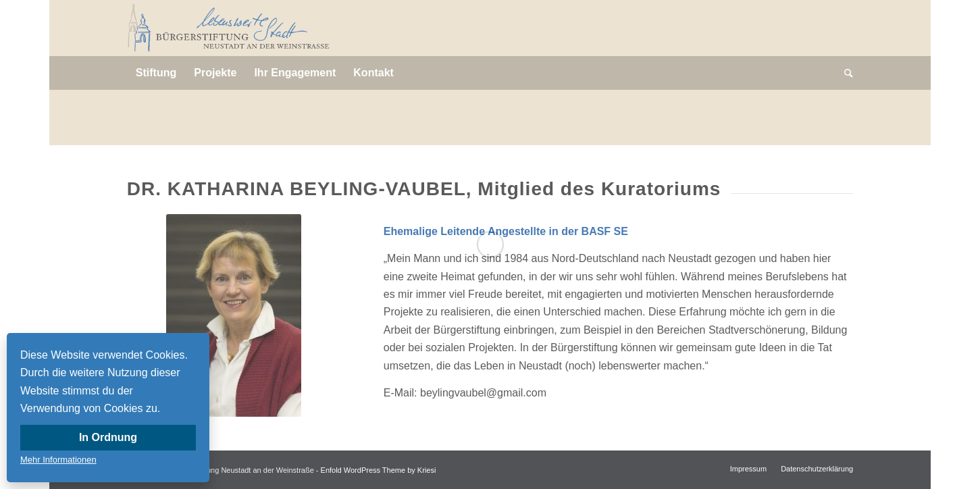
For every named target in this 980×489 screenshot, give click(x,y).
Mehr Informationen (58, 460)
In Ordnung (108, 437)
